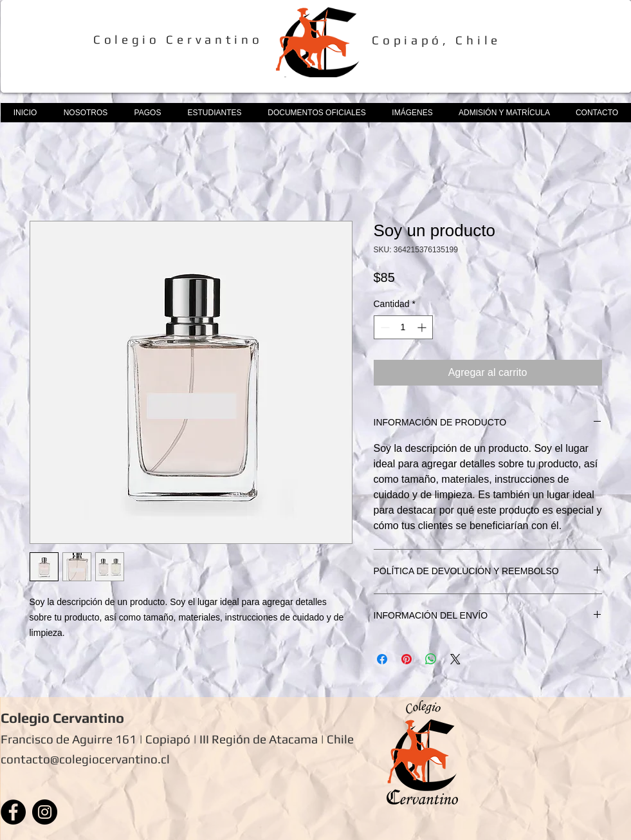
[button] (86, 113)
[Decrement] (384, 327)
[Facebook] (13, 812)
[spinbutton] (403, 327)
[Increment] (423, 327)
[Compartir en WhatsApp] (431, 659)
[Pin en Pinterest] (407, 659)
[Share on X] (455, 659)
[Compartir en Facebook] (382, 659)
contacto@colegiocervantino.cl (85, 759)
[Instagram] (45, 812)
